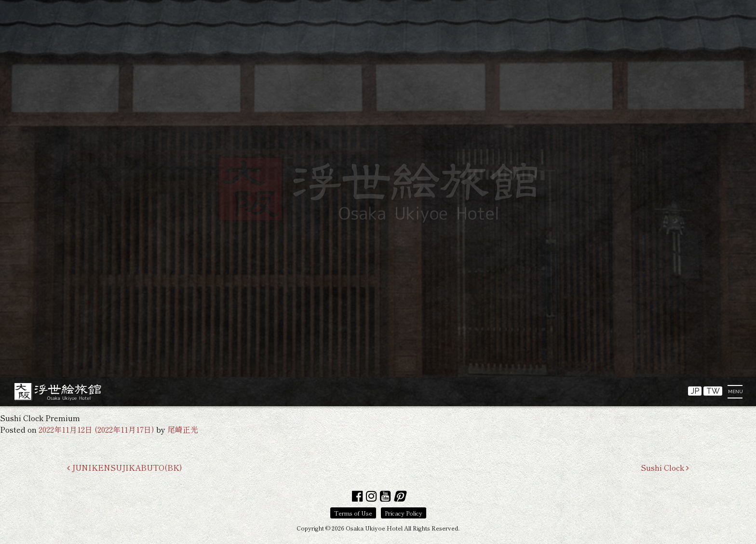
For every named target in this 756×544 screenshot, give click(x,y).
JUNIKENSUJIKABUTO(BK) (125, 467)
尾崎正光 (183, 429)
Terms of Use (353, 513)
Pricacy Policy (404, 513)
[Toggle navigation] (738, 394)
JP (695, 391)
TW (713, 391)
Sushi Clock (665, 467)
